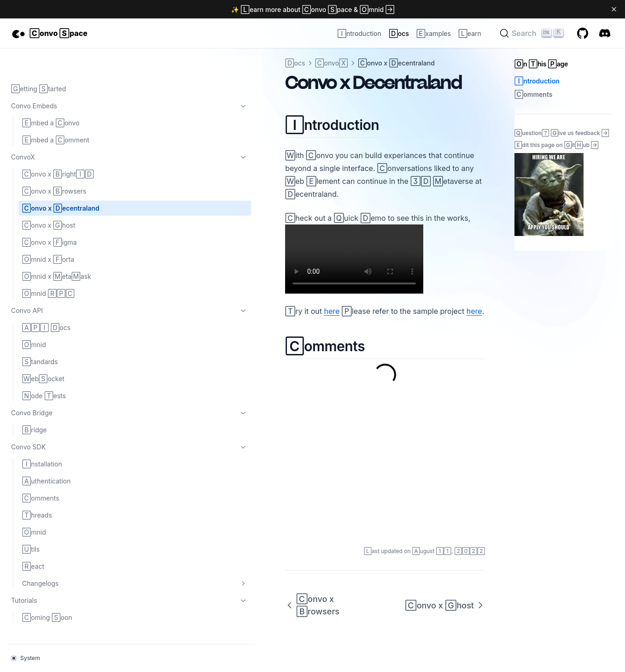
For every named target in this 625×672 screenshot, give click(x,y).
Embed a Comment (56, 114)
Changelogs (62, 558)
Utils (31, 523)
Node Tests (44, 370)
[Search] (533, 33)
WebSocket (43, 353)
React (33, 540)
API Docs (46, 302)
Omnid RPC (48, 268)
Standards (40, 336)
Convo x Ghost (49, 199)
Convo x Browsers (54, 165)
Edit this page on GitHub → (557, 145)
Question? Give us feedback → (562, 133)
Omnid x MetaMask (57, 251)
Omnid (34, 319)
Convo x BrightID (58, 148)
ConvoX (57, 131)
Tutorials (57, 575)
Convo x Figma (50, 216)
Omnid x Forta (48, 233)
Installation (42, 438)
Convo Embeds (57, 80)
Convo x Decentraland (61, 182)
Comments (41, 472)
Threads (37, 489)
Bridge (34, 404)
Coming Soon (47, 592)
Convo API (57, 285)
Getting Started (38, 63)
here (187, 285)
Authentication (47, 455)
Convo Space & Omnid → (348, 9)
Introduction (537, 81)
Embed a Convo (51, 97)
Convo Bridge (57, 387)
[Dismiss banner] (614, 9)
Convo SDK (57, 421)
